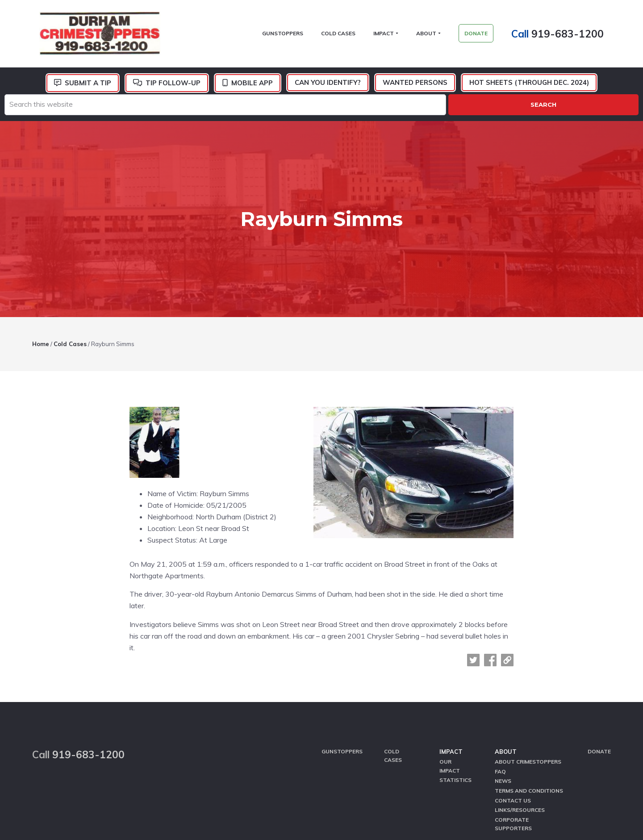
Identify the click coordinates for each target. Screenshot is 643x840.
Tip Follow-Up (173, 87)
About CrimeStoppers (528, 667)
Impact (451, 657)
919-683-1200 (575, 36)
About (506, 657)
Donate (599, 657)
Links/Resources (520, 710)
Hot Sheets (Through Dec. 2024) (529, 86)
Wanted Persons (415, 86)
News (503, 684)
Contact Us (513, 701)
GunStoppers (342, 657)
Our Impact (450, 671)
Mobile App (252, 87)
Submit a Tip (88, 87)
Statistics (455, 684)
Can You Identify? (328, 86)
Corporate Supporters (513, 723)
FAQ (500, 675)
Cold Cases (393, 661)
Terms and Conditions (529, 693)
